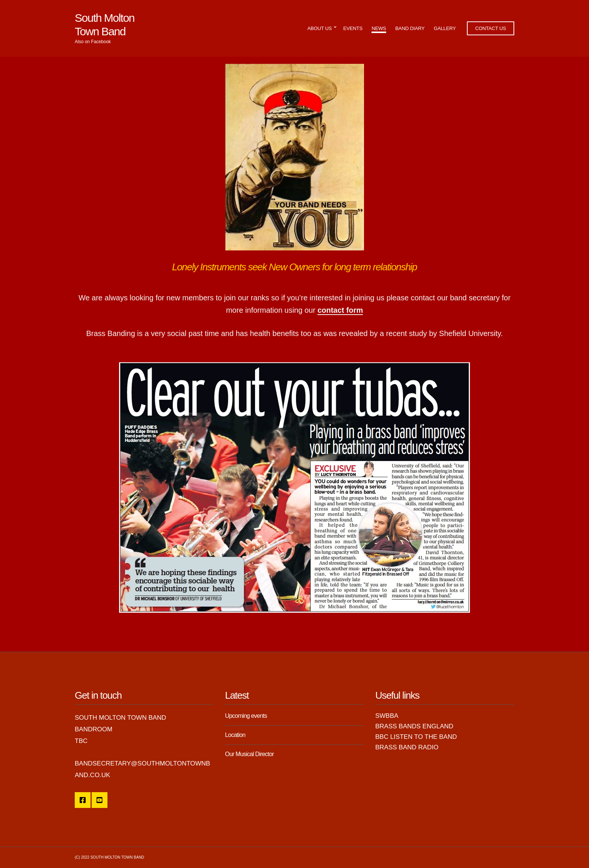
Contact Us (491, 28)
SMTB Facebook (83, 800)
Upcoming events (246, 716)
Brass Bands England (414, 726)
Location (235, 735)
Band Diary (410, 28)
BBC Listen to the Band (416, 737)
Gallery (445, 28)
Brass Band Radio (407, 747)
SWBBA (387, 716)
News (379, 28)
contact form (340, 310)
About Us (319, 28)
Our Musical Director (249, 754)
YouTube (100, 800)
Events (353, 28)
